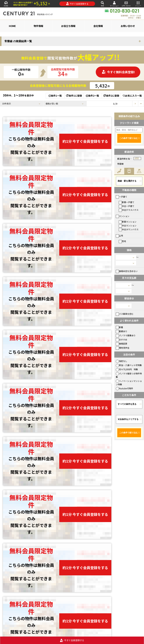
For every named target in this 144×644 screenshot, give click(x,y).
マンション (123, 216)
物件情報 (38, 26)
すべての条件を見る (127, 404)
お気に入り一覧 (132, 96)
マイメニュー (114, 4)
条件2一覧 (92, 96)
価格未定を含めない (127, 271)
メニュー (138, 4)
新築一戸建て (127, 202)
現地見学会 (123, 348)
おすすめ (122, 340)
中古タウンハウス (129, 229)
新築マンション (128, 222)
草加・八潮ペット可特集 (129, 365)
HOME (6, 4)
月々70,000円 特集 (127, 369)
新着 (119, 327)
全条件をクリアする (128, 419)
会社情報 (98, 26)
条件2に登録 (111, 96)
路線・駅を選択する (127, 181)
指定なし (122, 361)
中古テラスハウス (129, 210)
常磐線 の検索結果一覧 (18, 41)
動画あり (122, 331)
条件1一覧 (55, 96)
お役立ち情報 (68, 26)
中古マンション (128, 226)
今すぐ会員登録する (77, 4)
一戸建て (122, 197)
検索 (102, 4)
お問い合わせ (126, 4)
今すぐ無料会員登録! (118, 72)
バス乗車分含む (125, 314)
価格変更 (122, 344)
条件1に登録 (74, 96)
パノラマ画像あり (126, 335)
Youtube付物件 (124, 388)
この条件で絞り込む (129, 138)
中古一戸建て (127, 206)
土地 (119, 236)
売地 (122, 241)
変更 (137, 158)
